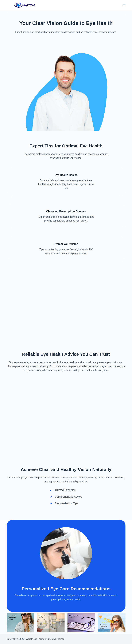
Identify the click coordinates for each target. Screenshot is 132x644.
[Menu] (124, 5)
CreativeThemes (56, 639)
